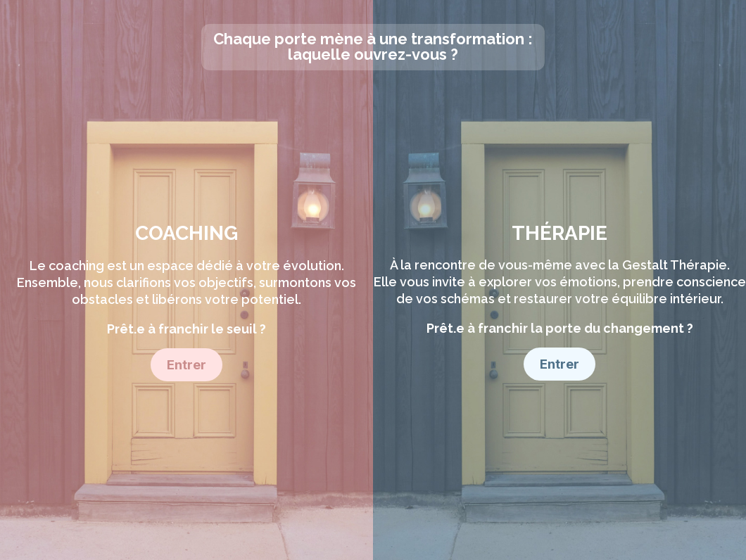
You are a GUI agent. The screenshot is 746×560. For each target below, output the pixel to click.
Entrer (186, 365)
